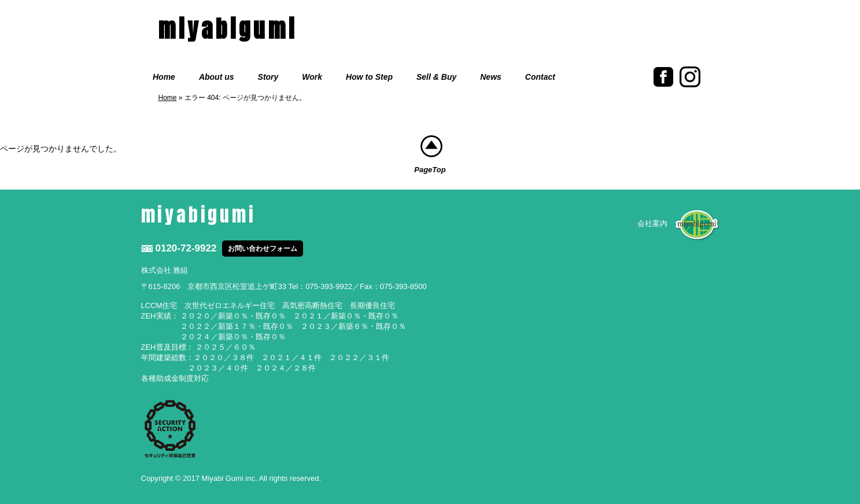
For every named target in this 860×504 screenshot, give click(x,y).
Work (312, 77)
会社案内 (652, 223)
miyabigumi (228, 29)
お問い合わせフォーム (263, 249)
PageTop (430, 154)
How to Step (369, 77)
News (491, 77)
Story (268, 77)
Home (164, 77)
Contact (540, 77)
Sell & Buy (436, 77)
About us (217, 77)
